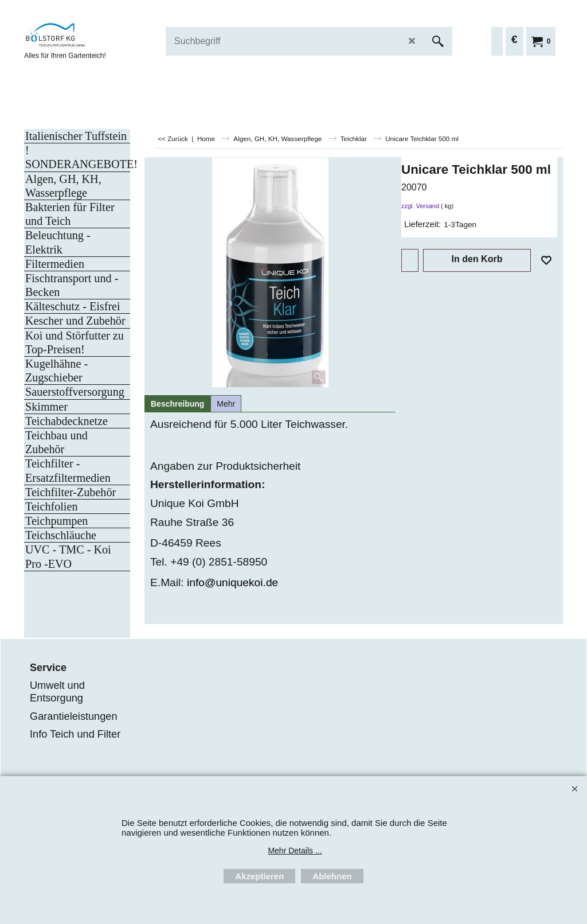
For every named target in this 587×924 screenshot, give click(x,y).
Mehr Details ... (295, 851)
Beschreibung (177, 404)
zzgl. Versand (420, 206)
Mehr (226, 404)
